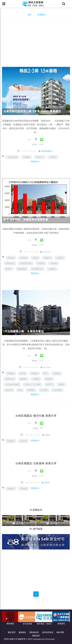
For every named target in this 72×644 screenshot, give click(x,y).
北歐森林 (23, 489)
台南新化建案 (12, 157)
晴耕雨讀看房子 (47, 151)
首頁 (29, 15)
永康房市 (60, 258)
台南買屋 (54, 263)
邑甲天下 (49, 384)
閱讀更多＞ (36, 162)
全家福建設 (22, 269)
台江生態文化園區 (12, 384)
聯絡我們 (36, 636)
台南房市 (53, 157)
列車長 (47, 435)
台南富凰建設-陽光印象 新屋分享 (36, 416)
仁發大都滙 (57, 390)
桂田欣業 (9, 390)
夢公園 (23, 373)
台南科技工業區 (26, 263)
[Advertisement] (37, 40)
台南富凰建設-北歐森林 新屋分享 (36, 463)
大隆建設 (57, 373)
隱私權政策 (34, 632)
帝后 (46, 373)
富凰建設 (27, 157)
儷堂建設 (49, 379)
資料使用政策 (48, 632)
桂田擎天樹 (10, 379)
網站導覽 (60, 632)
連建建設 (23, 379)
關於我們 (12, 632)
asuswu (47, 252)
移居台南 (23, 258)
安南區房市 (10, 263)
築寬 (20, 390)
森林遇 (61, 384)
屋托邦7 (9, 269)
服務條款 (22, 632)
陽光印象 (23, 441)
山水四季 (44, 390)
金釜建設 (52, 269)
